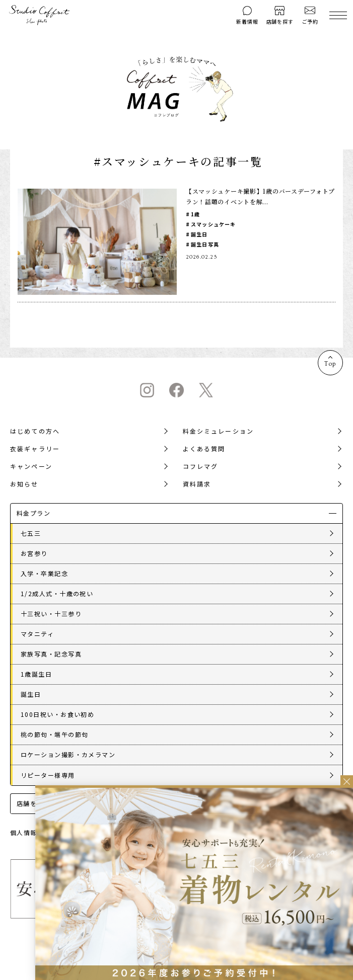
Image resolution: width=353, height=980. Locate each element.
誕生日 (199, 234)
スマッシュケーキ (214, 224)
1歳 (195, 214)
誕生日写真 (205, 244)
